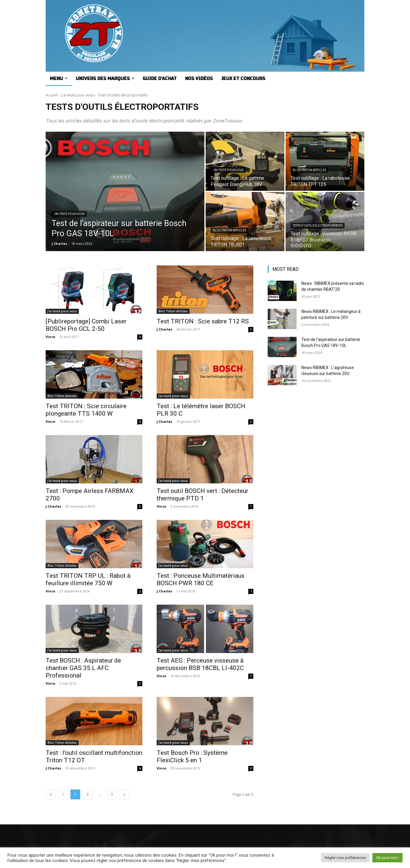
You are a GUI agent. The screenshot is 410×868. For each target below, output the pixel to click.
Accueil (52, 95)
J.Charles (164, 329)
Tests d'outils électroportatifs (318, 226)
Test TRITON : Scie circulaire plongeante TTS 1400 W (86, 410)
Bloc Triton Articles (309, 170)
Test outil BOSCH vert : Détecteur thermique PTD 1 (202, 495)
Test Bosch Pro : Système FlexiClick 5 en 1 (192, 756)
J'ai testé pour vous (78, 95)
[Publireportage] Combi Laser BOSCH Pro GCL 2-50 (86, 325)
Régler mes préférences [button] (345, 858)
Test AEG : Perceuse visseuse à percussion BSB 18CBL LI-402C (200, 664)
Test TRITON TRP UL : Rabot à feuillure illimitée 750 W (88, 579)
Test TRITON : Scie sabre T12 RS (203, 321)
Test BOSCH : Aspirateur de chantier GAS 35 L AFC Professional (83, 668)
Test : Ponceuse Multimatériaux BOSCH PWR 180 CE (201, 579)
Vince (50, 337)
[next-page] (124, 794)
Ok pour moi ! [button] (387, 858)
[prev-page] (51, 794)
